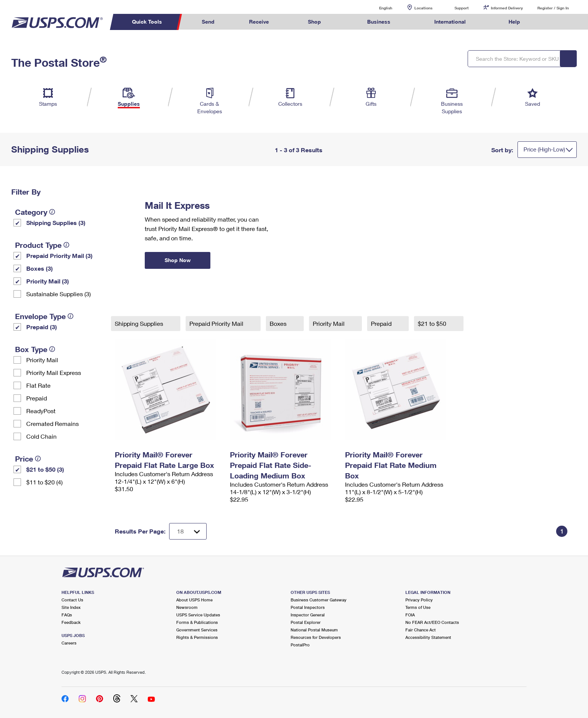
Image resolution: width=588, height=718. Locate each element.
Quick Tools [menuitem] (147, 22)
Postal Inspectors (308, 607)
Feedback (71, 622)
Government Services (197, 630)
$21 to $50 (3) (45, 469)
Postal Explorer (306, 622)
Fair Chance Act (421, 630)
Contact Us (72, 600)
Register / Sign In (553, 8)
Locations (423, 8)
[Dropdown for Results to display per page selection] (188, 531)
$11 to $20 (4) (44, 482)
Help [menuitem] (514, 22)
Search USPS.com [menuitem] (552, 22)
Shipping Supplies (140, 323)
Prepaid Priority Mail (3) (59, 256)
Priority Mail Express (54, 372)
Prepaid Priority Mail (217, 323)
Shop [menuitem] (314, 22)
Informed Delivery (507, 8)
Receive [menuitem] (259, 22)
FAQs (67, 615)
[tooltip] (52, 212)
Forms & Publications (197, 622)
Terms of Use (418, 607)
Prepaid (37, 398)
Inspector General (308, 615)
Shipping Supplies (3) (56, 223)
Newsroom (187, 607)
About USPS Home (194, 600)
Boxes (279, 323)
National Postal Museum (314, 630)
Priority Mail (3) (48, 281)
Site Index (71, 607)
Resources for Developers (316, 637)
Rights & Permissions (197, 637)
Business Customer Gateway (319, 600)
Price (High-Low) (544, 149)
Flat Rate (38, 385)
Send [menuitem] (208, 22)
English (378, 8)
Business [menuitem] (379, 22)
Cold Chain (41, 436)
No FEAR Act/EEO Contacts (432, 622)
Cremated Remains (52, 423)
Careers (69, 643)
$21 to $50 (433, 323)
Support (462, 8)
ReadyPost (41, 411)
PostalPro (300, 645)
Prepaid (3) (42, 327)
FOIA (410, 615)
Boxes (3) (40, 268)
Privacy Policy (419, 600)
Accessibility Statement (428, 637)
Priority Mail (42, 360)
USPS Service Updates (198, 615)
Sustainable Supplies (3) (58, 294)
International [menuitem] (450, 22)
